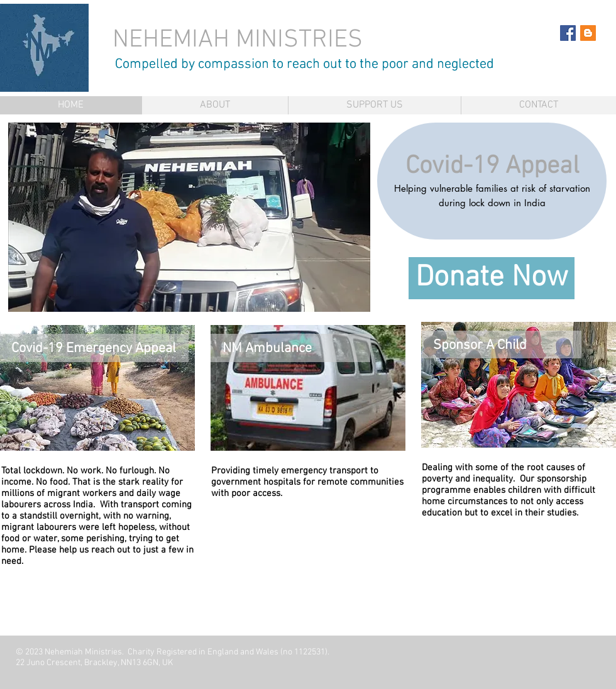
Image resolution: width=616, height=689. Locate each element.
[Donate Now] (492, 278)
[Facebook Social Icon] (568, 33)
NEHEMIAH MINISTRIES (241, 40)
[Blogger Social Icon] (588, 33)
